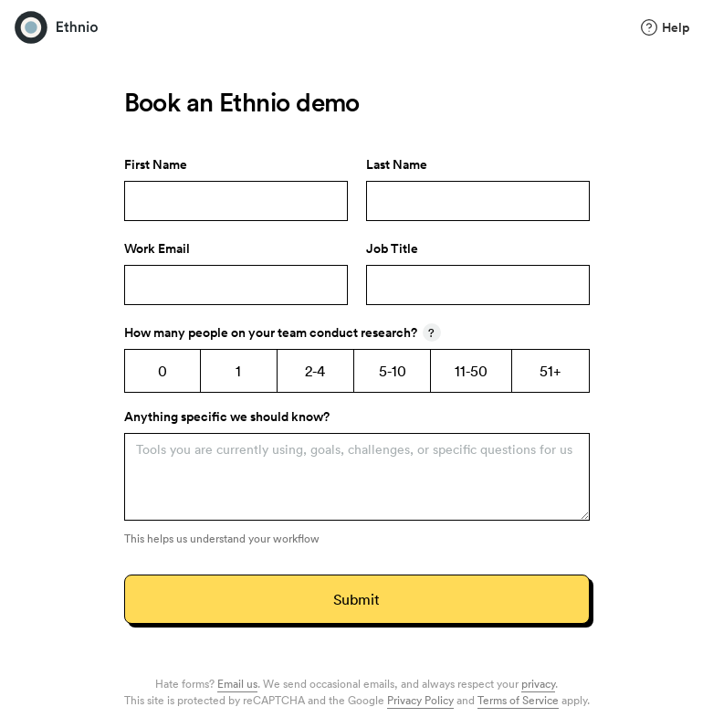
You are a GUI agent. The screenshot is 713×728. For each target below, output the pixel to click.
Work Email (157, 248)
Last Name (397, 164)
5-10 (393, 371)
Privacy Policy (420, 700)
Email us (237, 683)
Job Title (392, 248)
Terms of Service (518, 700)
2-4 (315, 371)
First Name (156, 164)
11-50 (471, 371)
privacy (538, 683)
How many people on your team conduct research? (283, 332)
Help (665, 27)
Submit (356, 599)
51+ (550, 371)
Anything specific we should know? (227, 417)
